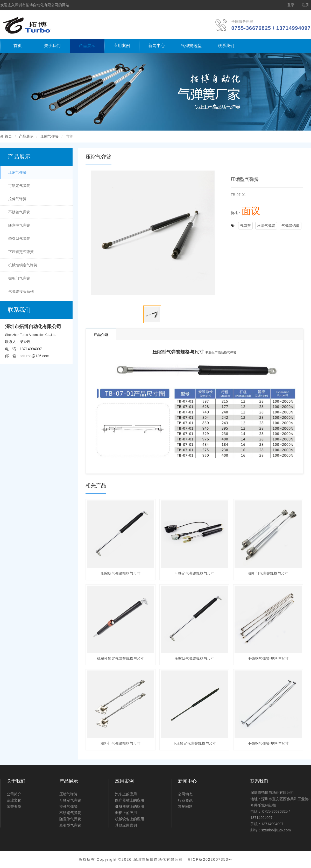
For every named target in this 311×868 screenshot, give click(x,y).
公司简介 (14, 794)
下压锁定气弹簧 (21, 252)
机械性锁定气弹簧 (23, 265)
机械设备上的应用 (130, 819)
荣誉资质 (14, 806)
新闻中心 (157, 46)
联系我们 (226, 46)
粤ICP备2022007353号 (210, 859)
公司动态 (185, 794)
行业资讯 (185, 800)
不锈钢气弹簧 (19, 212)
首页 (18, 46)
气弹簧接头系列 (21, 291)
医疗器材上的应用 (130, 800)
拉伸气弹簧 (17, 199)
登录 (291, 5)
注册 (305, 5)
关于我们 (52, 46)
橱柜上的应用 (126, 813)
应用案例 (122, 46)
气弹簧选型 (191, 46)
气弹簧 (245, 226)
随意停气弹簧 (19, 225)
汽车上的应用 (126, 794)
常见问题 (185, 806)
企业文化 (14, 800)
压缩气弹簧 (50, 136)
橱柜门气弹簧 (19, 278)
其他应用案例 (126, 825)
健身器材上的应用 (130, 806)
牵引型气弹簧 (19, 239)
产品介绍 (101, 335)
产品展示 (87, 46)
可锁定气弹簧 (19, 186)
